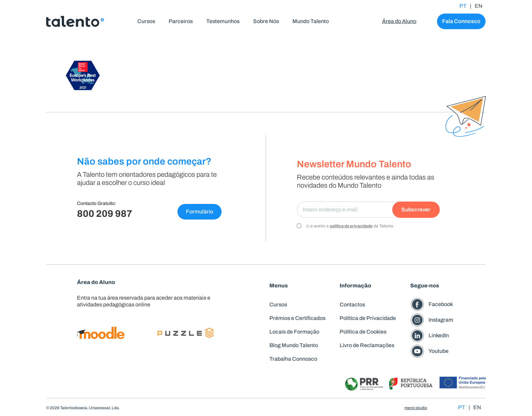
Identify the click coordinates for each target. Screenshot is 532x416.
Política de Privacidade (368, 318)
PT (463, 6)
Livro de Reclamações (367, 345)
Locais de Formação (294, 332)
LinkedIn (439, 335)
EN (479, 6)
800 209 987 (105, 214)
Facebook (441, 304)
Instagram (441, 320)
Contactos (352, 305)
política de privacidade (351, 226)
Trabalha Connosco (293, 359)
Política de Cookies (363, 332)
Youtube (439, 351)
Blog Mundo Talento (294, 345)
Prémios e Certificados (297, 318)
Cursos (278, 305)
